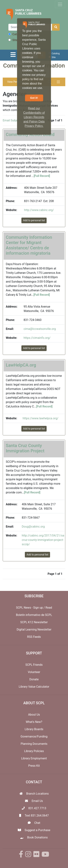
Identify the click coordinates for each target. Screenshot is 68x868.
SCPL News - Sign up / (31, 608)
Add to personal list (34, 220)
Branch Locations (38, 794)
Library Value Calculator (34, 687)
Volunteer (34, 672)
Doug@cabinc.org (33, 527)
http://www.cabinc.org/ (39, 210)
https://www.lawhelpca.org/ (41, 418)
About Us (34, 715)
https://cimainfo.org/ (37, 338)
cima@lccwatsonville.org (40, 329)
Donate (34, 679)
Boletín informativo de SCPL (34, 615)
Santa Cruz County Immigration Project (25, 448)
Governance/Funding (34, 736)
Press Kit (34, 766)
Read (49, 608)
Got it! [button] (34, 98)
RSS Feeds (34, 637)
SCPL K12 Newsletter (34, 622)
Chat (37, 823)
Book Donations (37, 837)
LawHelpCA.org (21, 365)
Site (13, 40)
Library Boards (34, 729)
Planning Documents (34, 744)
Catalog (15, 34)
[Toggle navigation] (60, 4)
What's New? (34, 722)
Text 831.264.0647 (37, 816)
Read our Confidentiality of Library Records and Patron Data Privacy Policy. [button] (34, 117)
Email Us (37, 801)
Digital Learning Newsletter (34, 630)
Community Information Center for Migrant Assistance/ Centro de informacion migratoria (29, 245)
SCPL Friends (34, 665)
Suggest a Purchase (38, 830)
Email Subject (12, 120)
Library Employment (34, 758)
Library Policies (34, 751)
